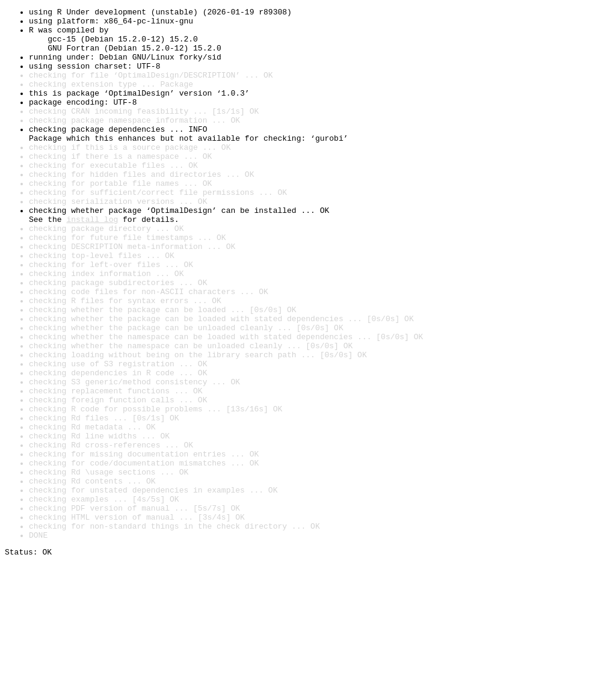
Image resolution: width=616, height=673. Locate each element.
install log (92, 262)
